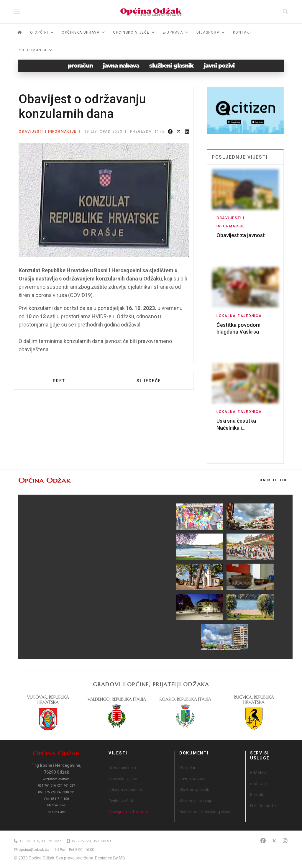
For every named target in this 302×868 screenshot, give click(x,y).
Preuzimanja (32, 50)
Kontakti (258, 795)
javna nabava (121, 66)
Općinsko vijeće (123, 779)
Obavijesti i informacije (48, 132)
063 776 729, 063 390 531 (92, 841)
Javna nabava (192, 779)
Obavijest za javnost (241, 235)
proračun (80, 66)
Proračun (188, 768)
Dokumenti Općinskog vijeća (205, 812)
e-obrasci (259, 784)
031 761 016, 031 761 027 (40, 841)
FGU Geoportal (263, 806)
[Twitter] (274, 841)
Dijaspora (208, 32)
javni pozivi (219, 66)
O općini (39, 32)
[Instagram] (285, 841)
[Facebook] (263, 841)
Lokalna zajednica (239, 316)
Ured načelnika (122, 768)
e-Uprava (173, 32)
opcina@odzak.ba (34, 850)
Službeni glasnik (194, 790)
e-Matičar (259, 772)
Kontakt (242, 32)
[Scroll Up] (274, 480)
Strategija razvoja (196, 801)
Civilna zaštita (122, 801)
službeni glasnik (171, 66)
